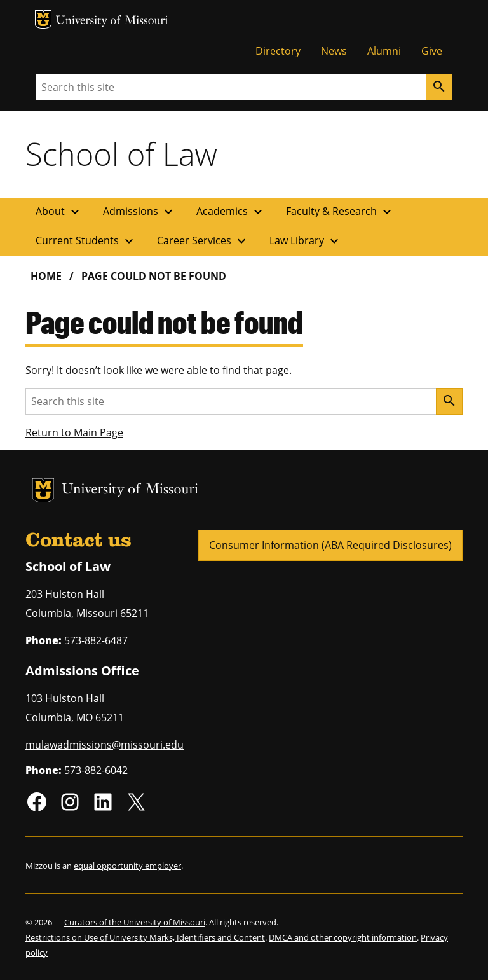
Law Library (306, 241)
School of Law (121, 154)
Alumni (384, 51)
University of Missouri (112, 21)
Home (46, 276)
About (59, 212)
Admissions (139, 212)
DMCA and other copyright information (343, 937)
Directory (278, 51)
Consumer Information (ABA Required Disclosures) (330, 545)
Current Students (86, 241)
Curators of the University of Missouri (135, 922)
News (334, 51)
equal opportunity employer (127, 866)
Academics (231, 212)
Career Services (203, 241)
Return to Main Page (74, 432)
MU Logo (43, 19)
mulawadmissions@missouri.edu (105, 745)
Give (432, 51)
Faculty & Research (340, 212)
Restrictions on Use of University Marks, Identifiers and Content (145, 937)
